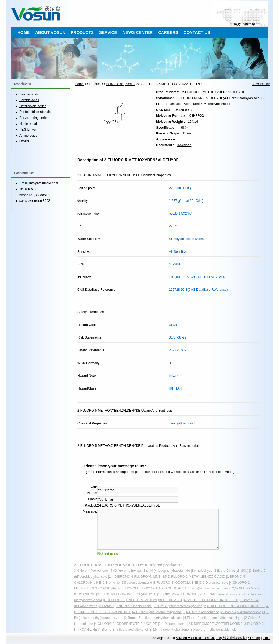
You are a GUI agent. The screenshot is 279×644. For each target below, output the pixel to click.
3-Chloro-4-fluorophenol (91, 571)
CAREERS (168, 32)
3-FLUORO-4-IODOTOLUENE (176, 583)
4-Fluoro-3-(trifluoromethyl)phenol (157, 612)
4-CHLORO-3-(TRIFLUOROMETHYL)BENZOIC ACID (143, 600)
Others (24, 141)
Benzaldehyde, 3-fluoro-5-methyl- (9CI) (220, 571)
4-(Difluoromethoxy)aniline (129, 571)
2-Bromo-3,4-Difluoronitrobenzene (127, 583)
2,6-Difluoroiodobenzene (201, 612)
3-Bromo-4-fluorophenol (227, 594)
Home (79, 84)
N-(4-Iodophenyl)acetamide (170, 571)
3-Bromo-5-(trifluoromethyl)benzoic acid (154, 618)
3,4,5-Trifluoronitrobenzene (169, 630)
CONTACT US (197, 32)
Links (266, 638)
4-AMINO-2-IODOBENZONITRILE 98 (211, 600)
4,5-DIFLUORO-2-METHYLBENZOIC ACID (194, 577)
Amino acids (28, 136)
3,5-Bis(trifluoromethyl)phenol (209, 588)
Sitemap (249, 24)
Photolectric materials (35, 112)
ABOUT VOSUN (50, 32)
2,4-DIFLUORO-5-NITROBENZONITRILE (234, 606)
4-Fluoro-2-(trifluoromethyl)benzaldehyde (214, 618)
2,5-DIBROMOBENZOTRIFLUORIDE (215, 624)
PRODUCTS (82, 32)
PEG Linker (28, 130)
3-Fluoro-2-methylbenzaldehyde (213, 630)
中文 (237, 24)
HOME (24, 32)
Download (184, 145)
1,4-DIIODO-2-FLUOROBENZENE (183, 594)
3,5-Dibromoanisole (214, 583)
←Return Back (261, 84)
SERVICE (108, 32)
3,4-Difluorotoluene (173, 624)
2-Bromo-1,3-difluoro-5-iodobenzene (125, 606)
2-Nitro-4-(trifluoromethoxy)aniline (178, 606)
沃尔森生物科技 (234, 638)
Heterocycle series (33, 106)
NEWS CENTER (138, 32)
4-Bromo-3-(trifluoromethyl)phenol (123, 630)
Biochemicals (29, 94)
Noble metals (29, 124)
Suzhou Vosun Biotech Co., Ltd (198, 638)
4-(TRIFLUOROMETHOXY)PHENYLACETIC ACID (149, 588)
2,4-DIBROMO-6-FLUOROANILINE (135, 577)
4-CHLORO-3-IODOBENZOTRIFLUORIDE (126, 624)
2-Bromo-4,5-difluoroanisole (241, 612)
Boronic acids (29, 100)
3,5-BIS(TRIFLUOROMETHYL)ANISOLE (127, 594)
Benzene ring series (121, 84)
